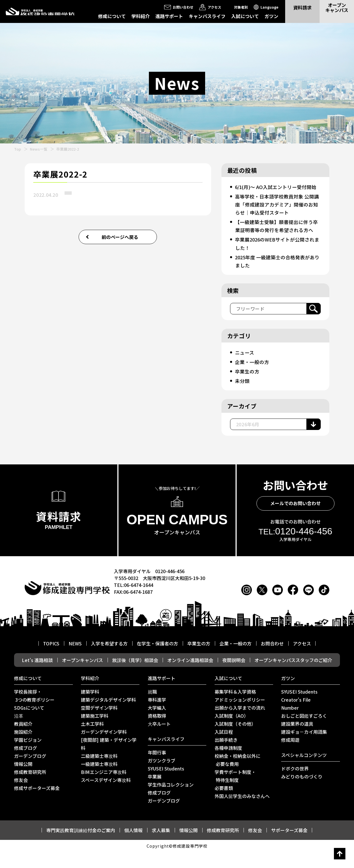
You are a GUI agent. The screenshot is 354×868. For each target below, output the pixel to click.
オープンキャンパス (82, 676)
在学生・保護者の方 (157, 659)
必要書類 (224, 804)
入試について (245, 16)
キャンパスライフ (207, 16)
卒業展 (155, 793)
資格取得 (157, 732)
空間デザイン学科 (99, 724)
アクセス (302, 659)
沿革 (19, 732)
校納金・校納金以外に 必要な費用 (238, 776)
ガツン (271, 16)
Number (290, 724)
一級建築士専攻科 (99, 780)
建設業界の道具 (297, 740)
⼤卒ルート (159, 740)
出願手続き (226, 756)
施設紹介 (23, 748)
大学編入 (157, 724)
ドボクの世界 (295, 785)
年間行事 (157, 768)
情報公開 (23, 780)
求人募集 (161, 846)
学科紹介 (141, 16)
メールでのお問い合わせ (295, 519)
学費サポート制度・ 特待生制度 (235, 792)
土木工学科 (92, 740)
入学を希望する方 (109, 659)
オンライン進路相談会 (190, 676)
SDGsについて (29, 724)
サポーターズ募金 (289, 846)
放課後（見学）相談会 (135, 676)
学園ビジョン (28, 756)
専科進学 (157, 716)
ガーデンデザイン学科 (104, 748)
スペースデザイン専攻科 (106, 796)
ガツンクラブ (162, 776)
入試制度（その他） (235, 740)
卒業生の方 (248, 387)
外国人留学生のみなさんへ (242, 812)
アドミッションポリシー (240, 716)
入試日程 (224, 748)
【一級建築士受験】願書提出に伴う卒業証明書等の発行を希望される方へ (276, 238)
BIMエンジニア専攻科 (104, 788)
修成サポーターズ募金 (37, 804)
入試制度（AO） (232, 732)
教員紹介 (23, 740)
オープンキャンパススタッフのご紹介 (293, 676)
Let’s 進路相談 (37, 676)
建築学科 (90, 708)
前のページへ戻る (120, 237)
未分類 (243, 397)
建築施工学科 (95, 732)
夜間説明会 (234, 676)
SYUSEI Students (166, 785)
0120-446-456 (295, 547)
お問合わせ (272, 659)
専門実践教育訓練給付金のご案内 (81, 846)
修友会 (21, 796)
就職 (152, 708)
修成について (112, 16)
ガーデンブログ (30, 772)
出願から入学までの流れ (240, 724)
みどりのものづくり (302, 793)
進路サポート (169, 16)
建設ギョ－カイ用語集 (304, 748)
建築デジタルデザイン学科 (108, 716)
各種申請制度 (228, 764)
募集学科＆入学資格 (235, 708)
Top (17, 149)
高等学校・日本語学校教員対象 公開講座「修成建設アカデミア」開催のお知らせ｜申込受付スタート (277, 212)
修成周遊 (290, 756)
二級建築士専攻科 (99, 772)
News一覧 (39, 149)
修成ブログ (26, 764)
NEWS (75, 659)
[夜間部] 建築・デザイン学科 (109, 760)
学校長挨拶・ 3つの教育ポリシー (34, 712)
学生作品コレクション (171, 801)
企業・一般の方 (253, 378)
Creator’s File (296, 716)
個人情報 (133, 846)
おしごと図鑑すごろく (304, 732)
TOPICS (51, 659)
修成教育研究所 (30, 788)
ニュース (245, 368)
